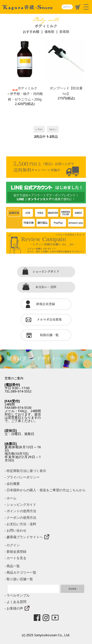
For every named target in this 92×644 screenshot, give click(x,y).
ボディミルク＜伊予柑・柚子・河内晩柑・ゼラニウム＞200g (25, 94)
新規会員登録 (16, 551)
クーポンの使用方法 (21, 518)
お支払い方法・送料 (21, 524)
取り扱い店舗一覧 (20, 579)
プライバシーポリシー (23, 477)
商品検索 (72, 589)
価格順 (49, 32)
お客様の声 (18, 608)
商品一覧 (13, 566)
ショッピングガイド (21, 505)
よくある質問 (16, 602)
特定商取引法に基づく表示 (26, 471)
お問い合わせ (16, 530)
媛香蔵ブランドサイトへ (28, 537)
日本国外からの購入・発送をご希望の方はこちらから (46, 490)
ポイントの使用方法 (21, 511)
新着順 (64, 32)
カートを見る (16, 558)
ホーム (12, 498)
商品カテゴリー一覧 (21, 572)
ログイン (67, 7)
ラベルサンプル (18, 595)
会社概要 (13, 484)
